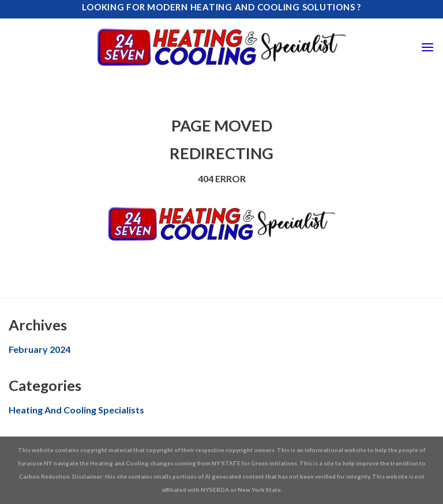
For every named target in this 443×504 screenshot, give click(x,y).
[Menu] (427, 47)
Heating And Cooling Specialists (76, 410)
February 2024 (40, 349)
